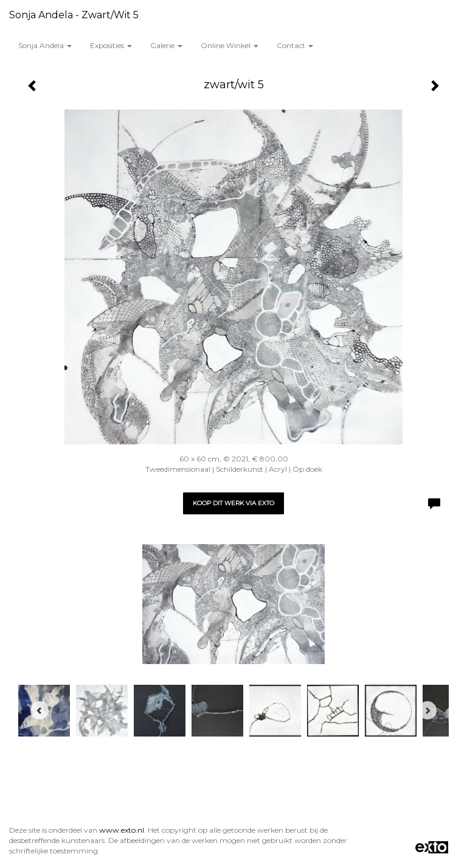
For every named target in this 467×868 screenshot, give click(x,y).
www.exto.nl (122, 830)
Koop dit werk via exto (233, 503)
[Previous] (40, 710)
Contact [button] (295, 45)
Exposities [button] (111, 45)
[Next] (427, 710)
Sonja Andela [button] (45, 45)
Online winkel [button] (230, 45)
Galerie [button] (166, 45)
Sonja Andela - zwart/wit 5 (74, 15)
